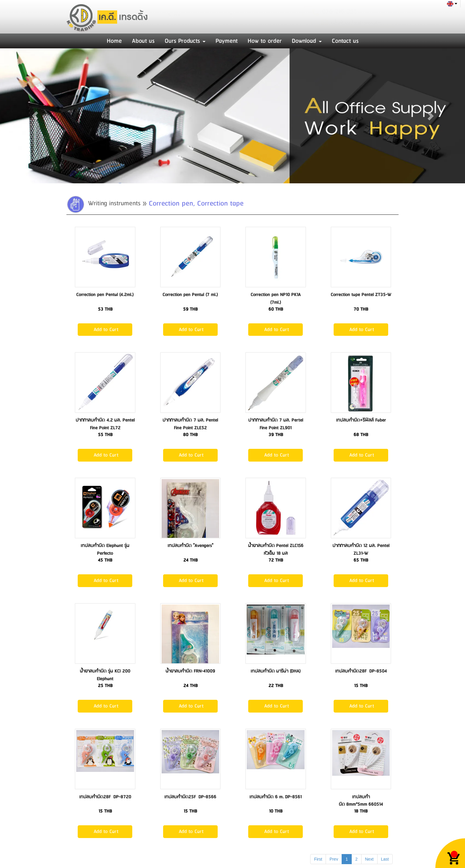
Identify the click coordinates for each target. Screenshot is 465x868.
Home (114, 41)
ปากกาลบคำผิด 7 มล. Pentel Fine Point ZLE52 (190, 424)
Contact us (345, 41)
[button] (35, 116)
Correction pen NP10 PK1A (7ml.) (276, 299)
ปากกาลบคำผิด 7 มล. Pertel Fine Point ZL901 (276, 424)
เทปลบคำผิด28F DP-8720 (105, 797)
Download (307, 41)
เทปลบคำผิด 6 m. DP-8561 (276, 797)
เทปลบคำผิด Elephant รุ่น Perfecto (105, 550)
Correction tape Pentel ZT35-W (361, 295)
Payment (227, 41)
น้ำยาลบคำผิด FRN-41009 (190, 671)
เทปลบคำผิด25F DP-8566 (190, 797)
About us (143, 41)
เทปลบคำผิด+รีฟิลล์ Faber (361, 420)
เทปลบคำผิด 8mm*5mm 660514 (361, 801)
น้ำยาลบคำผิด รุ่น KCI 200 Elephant (105, 675)
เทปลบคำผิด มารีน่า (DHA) (276, 671)
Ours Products (185, 41)
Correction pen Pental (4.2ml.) (105, 295)
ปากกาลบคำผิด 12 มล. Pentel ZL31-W (361, 550)
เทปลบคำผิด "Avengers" (190, 546)
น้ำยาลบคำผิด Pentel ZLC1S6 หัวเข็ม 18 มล (276, 550)
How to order (265, 41)
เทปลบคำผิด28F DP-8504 (361, 671)
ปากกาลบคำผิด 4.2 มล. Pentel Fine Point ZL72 (105, 424)
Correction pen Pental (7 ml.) (190, 295)
